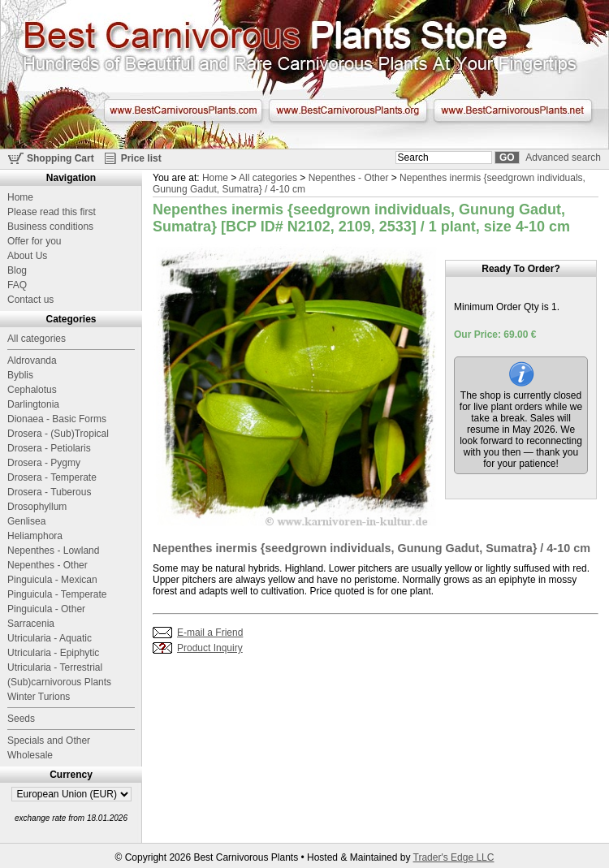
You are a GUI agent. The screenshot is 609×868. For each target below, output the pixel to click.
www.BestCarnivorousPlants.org (348, 110)
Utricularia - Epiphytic (53, 653)
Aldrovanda (32, 361)
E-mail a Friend (210, 633)
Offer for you (34, 241)
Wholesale (30, 755)
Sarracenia (31, 624)
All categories (268, 178)
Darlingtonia (33, 404)
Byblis (20, 375)
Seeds (21, 719)
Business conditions (50, 227)
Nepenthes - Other (349, 178)
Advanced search (563, 158)
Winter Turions (39, 697)
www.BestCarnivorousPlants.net (513, 110)
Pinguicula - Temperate (57, 594)
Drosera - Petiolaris (49, 448)
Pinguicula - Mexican (52, 580)
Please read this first (52, 212)
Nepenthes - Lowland (53, 551)
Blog (17, 270)
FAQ (17, 285)
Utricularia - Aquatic (50, 638)
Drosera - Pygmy (44, 463)
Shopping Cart (60, 158)
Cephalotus (32, 390)
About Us (27, 256)
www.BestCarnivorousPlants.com (183, 110)
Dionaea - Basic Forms (57, 419)
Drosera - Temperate (52, 477)
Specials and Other (49, 741)
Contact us (30, 300)
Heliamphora (35, 536)
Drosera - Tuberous (49, 492)
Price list (141, 158)
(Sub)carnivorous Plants (59, 682)
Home (215, 178)
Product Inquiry (210, 648)
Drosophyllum (37, 507)
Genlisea (26, 521)
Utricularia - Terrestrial (55, 667)
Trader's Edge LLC (454, 857)
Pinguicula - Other (46, 609)
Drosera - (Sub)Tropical (58, 434)
